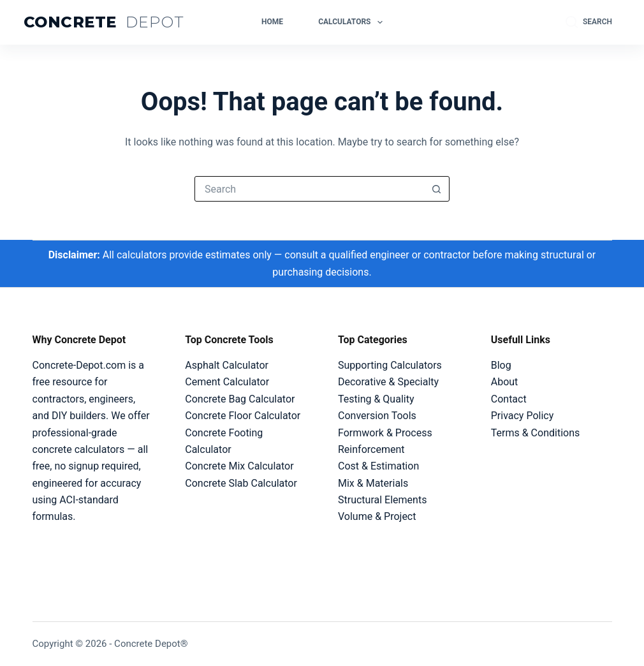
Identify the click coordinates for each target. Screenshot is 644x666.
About (505, 382)
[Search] (589, 22)
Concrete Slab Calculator (241, 483)
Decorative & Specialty (388, 382)
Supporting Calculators (390, 365)
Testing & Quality (376, 399)
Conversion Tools (377, 416)
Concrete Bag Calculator (240, 399)
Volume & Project (377, 516)
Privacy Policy (523, 416)
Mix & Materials (373, 483)
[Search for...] (309, 189)
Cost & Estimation (378, 466)
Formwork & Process (385, 433)
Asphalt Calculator (227, 365)
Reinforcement (371, 449)
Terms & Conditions (536, 433)
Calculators (353, 22)
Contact (509, 399)
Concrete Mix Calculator (239, 466)
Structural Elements (382, 500)
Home (272, 22)
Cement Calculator (227, 382)
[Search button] (436, 189)
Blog (501, 365)
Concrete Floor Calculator (243, 416)
